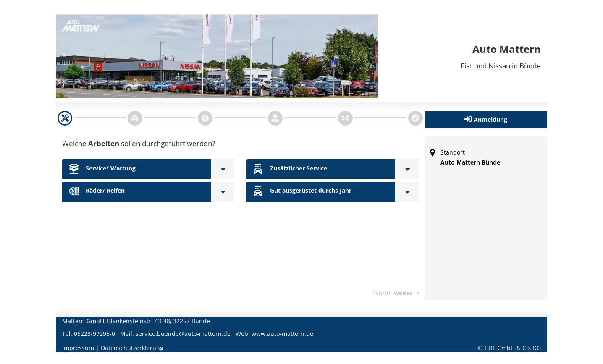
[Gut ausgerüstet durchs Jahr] (407, 192)
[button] (486, 119)
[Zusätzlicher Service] (407, 169)
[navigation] (65, 118)
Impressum (78, 348)
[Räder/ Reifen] (222, 192)
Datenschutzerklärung (132, 348)
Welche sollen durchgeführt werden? (139, 143)
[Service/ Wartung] (222, 169)
